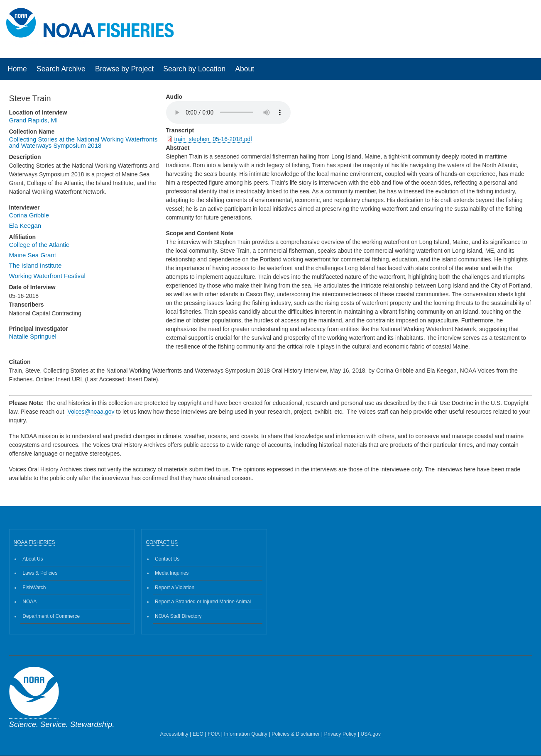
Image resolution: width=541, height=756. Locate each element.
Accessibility (174, 734)
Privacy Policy (340, 734)
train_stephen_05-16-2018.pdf (213, 139)
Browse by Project (124, 69)
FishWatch (34, 588)
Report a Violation (175, 588)
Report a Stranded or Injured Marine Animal (203, 602)
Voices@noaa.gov (91, 412)
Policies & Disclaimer (296, 734)
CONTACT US (162, 542)
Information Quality (245, 734)
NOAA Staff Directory (178, 616)
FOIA (214, 734)
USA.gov (371, 734)
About (245, 69)
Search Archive (61, 69)
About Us (33, 559)
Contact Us (167, 559)
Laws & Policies (40, 573)
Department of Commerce (51, 616)
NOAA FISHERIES (34, 542)
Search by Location (194, 69)
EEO (198, 734)
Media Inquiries (172, 573)
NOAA (29, 602)
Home (17, 69)
